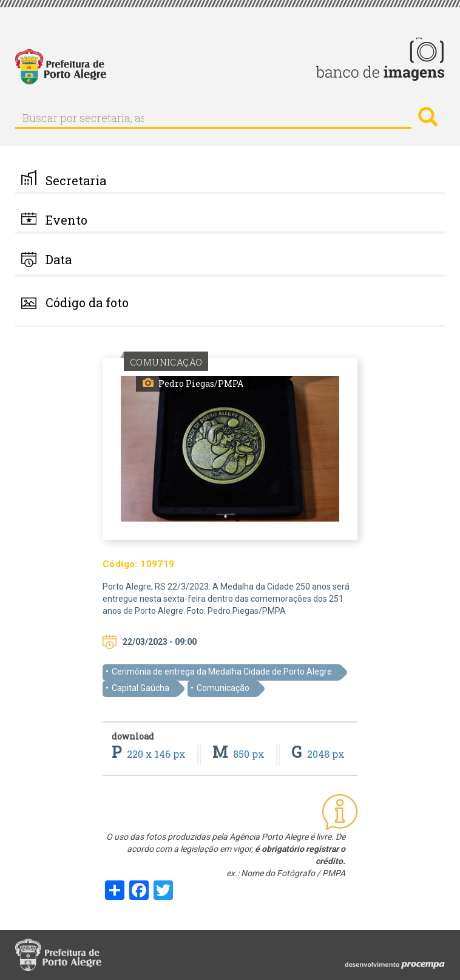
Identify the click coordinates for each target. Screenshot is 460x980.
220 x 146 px (150, 754)
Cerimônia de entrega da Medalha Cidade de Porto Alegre (222, 672)
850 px (240, 754)
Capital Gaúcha (140, 688)
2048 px (318, 754)
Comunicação (223, 688)
